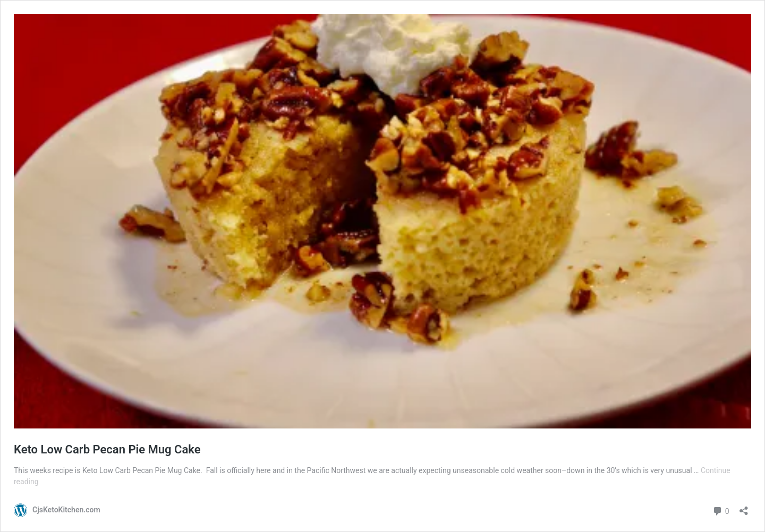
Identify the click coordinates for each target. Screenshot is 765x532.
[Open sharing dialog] (744, 507)
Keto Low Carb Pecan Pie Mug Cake (107, 449)
